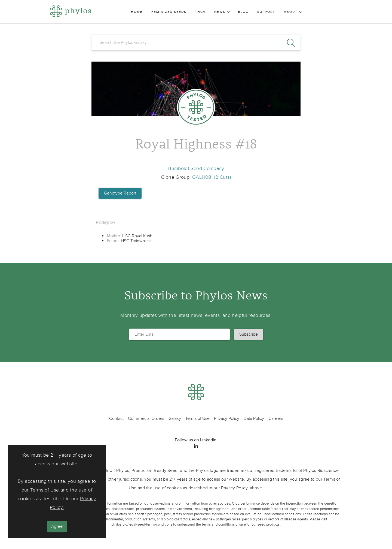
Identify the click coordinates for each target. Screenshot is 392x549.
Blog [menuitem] (243, 12)
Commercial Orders (146, 418)
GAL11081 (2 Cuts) (212, 177)
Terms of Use (45, 490)
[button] (249, 334)
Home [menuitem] (137, 12)
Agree (57, 526)
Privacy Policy (227, 418)
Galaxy (175, 418)
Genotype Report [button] (120, 193)
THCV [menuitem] (200, 12)
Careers (276, 418)
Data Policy (254, 418)
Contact (116, 418)
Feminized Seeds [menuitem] (169, 12)
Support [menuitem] (266, 12)
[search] (196, 43)
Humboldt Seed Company (196, 169)
